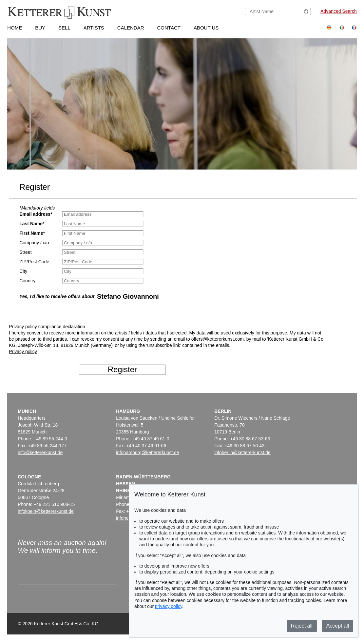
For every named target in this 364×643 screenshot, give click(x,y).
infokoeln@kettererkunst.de (46, 511)
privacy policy (169, 606)
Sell (64, 28)
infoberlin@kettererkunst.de (242, 452)
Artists (94, 28)
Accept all (338, 626)
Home (15, 28)
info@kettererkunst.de (40, 452)
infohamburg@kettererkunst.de (147, 452)
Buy (40, 28)
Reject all (302, 626)
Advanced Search (339, 11)
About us (206, 28)
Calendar (131, 28)
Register (122, 369)
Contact (169, 28)
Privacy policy (23, 352)
